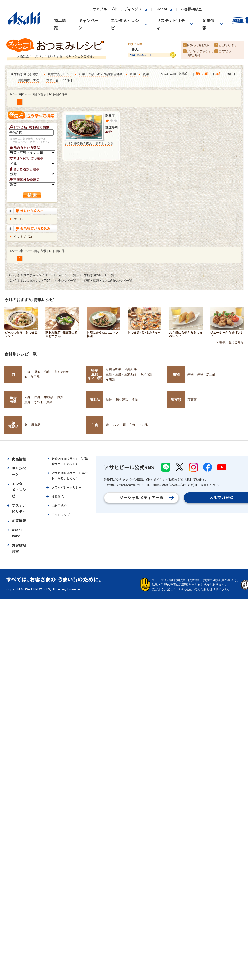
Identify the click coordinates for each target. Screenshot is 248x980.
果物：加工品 (206, 374)
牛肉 (27, 372)
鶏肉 (47, 372)
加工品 (95, 400)
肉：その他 (62, 372)
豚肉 (37, 372)
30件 (230, 74)
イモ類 (111, 379)
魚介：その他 (34, 402)
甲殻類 (49, 397)
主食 (95, 425)
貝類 (49, 402)
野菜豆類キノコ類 (95, 374)
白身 (37, 397)
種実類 (176, 400)
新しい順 (202, 74)
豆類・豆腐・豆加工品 (121, 374)
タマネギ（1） (24, 237)
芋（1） (19, 219)
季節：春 (52, 81)
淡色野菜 (116, 74)
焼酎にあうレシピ (60, 74)
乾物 (109, 400)
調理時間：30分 (29, 81)
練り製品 (122, 400)
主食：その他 (139, 425)
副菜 (146, 74)
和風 (133, 74)
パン (116, 425)
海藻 (60, 397)
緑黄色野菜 (114, 369)
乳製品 (36, 425)
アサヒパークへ (228, 45)
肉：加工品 (32, 377)
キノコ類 (146, 374)
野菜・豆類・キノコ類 (94, 74)
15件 (219, 74)
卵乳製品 (13, 425)
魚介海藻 (13, 400)
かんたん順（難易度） (176, 74)
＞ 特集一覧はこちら (230, 343)
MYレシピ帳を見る (198, 45)
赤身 (27, 397)
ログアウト (225, 51)
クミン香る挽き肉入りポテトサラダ (89, 143)
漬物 (135, 400)
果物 (176, 374)
